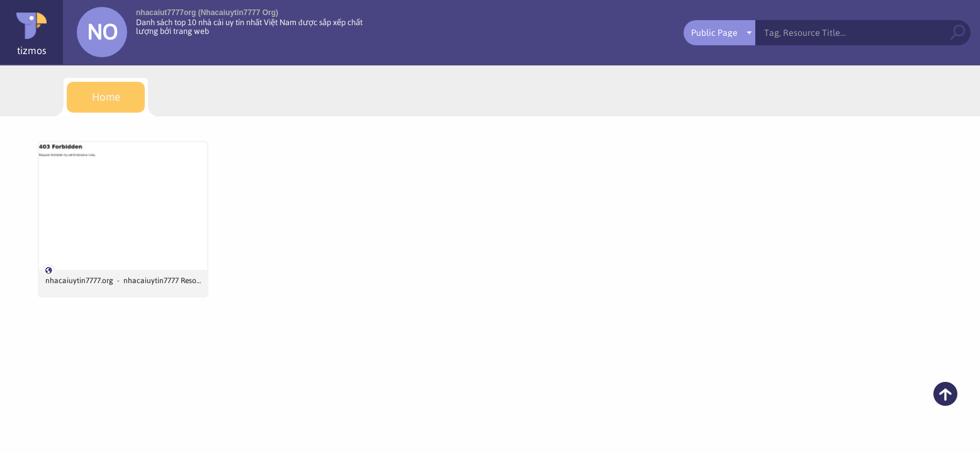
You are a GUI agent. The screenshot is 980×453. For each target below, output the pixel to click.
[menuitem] (106, 97)
